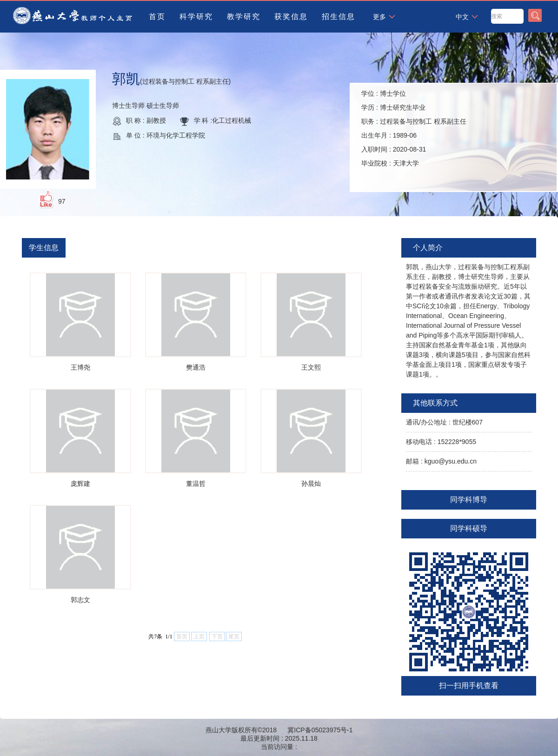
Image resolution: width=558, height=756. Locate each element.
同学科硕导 (469, 528)
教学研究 (244, 17)
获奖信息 (291, 17)
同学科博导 (469, 500)
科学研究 (196, 17)
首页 (157, 17)
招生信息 (339, 17)
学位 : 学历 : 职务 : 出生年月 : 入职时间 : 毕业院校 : (414, 128)
